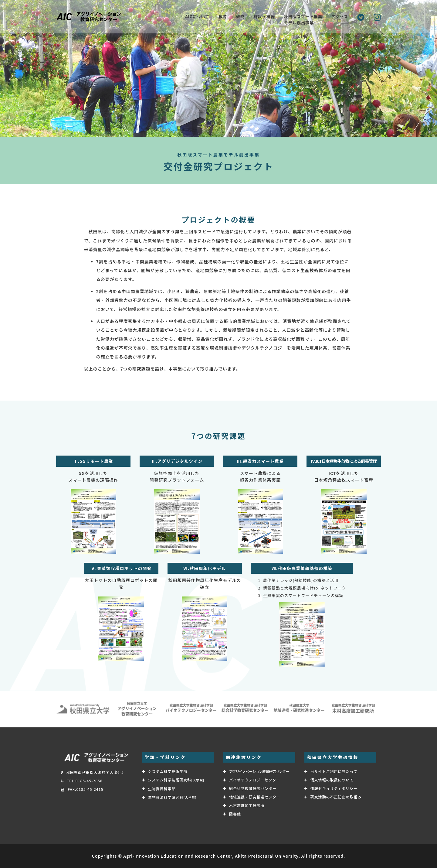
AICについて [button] (197, 17)
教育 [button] (223, 17)
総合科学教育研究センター (253, 788)
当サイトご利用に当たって (334, 771)
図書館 (235, 814)
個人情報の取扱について (332, 780)
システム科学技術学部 (168, 771)
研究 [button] (240, 17)
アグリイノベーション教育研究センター (259, 771)
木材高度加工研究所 (247, 805)
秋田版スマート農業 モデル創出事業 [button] (303, 20)
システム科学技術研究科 (176, 780)
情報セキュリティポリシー (334, 788)
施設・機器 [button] (264, 17)
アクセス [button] (340, 17)
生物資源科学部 (162, 789)
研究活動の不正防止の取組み (336, 797)
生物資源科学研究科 (172, 797)
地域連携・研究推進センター (255, 797)
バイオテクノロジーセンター (255, 780)
